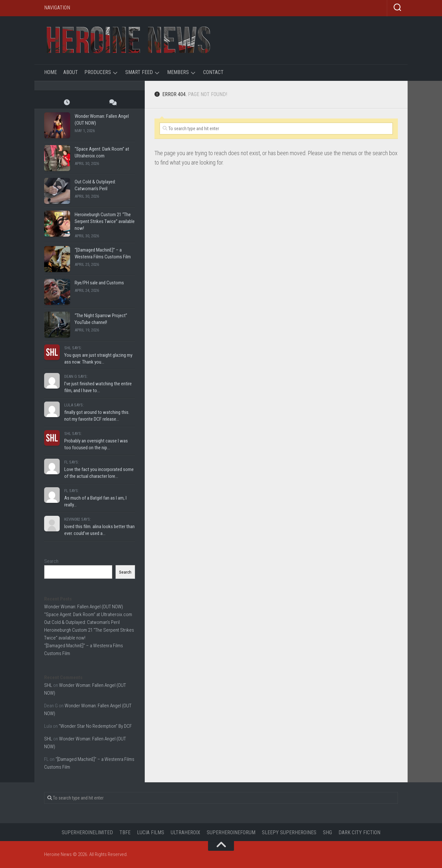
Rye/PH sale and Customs (99, 283)
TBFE (125, 832)
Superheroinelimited (87, 832)
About (71, 72)
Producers (98, 72)
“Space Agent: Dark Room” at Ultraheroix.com (88, 614)
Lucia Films (151, 832)
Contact (213, 72)
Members (178, 72)
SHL (48, 685)
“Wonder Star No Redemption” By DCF (95, 726)
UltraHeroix (185, 832)
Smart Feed (139, 72)
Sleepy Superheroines (289, 832)
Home (50, 72)
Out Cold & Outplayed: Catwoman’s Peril (82, 622)
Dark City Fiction (359, 832)
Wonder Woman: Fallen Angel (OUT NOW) (84, 607)
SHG (327, 832)
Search (51, 561)
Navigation (57, 8)
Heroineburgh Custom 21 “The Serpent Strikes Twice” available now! (105, 221)
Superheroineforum (231, 832)
